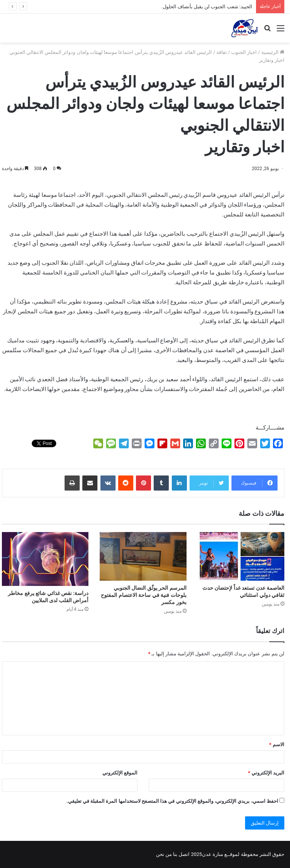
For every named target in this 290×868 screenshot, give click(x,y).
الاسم (277, 745)
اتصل (184, 854)
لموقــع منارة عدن (221, 854)
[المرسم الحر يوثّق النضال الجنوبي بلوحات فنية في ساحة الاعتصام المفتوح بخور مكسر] (143, 556)
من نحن (164, 854)
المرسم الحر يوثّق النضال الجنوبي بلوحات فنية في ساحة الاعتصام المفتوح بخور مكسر (143, 595)
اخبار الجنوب (244, 52)
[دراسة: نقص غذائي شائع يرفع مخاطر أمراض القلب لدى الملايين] (45, 559)
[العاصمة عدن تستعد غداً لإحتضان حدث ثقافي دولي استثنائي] (241, 556)
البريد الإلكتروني (266, 773)
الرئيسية (273, 52)
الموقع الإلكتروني (120, 773)
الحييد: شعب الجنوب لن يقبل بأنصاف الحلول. (207, 7)
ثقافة (222, 52)
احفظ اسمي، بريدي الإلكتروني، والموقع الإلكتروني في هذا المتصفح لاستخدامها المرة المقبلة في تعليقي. (172, 801)
